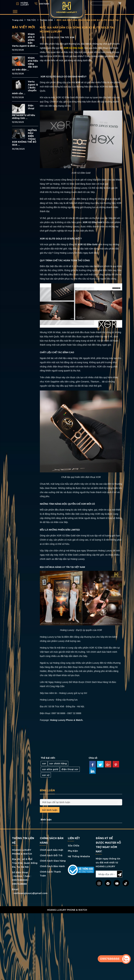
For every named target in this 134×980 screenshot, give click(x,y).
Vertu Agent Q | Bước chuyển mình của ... (25, 87)
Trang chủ (17, 20)
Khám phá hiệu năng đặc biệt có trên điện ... (25, 64)
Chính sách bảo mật (52, 850)
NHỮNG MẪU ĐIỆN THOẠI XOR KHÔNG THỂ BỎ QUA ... (24, 137)
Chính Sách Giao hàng (53, 861)
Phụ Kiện (73, 851)
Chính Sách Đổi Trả (51, 855)
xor (44, 763)
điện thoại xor (70, 769)
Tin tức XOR (46, 20)
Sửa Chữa (74, 845)
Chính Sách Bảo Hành (52, 866)
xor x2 (46, 775)
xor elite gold (50, 769)
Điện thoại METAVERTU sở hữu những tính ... (23, 112)
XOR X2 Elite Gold (73, 48)
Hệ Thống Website (79, 856)
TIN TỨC (31, 20)
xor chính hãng (58, 763)
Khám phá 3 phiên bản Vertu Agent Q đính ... (25, 40)
